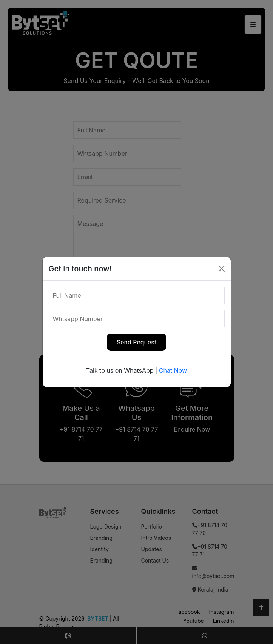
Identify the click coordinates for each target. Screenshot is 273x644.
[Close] (222, 269)
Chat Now (173, 370)
